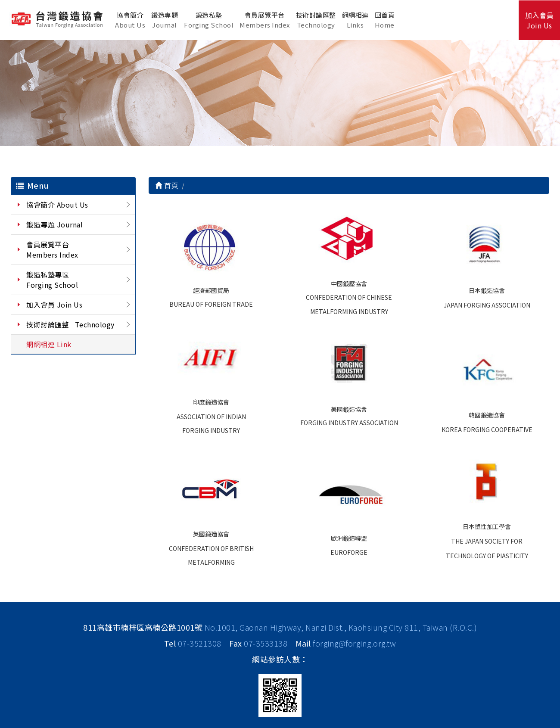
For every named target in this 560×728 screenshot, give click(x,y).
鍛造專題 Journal (54, 224)
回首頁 (385, 20)
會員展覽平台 (265, 20)
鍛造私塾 (209, 20)
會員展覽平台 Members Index (52, 249)
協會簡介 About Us (57, 205)
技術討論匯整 (316, 20)
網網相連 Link (49, 344)
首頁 (167, 185)
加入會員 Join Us (54, 305)
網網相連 (355, 20)
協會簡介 (130, 20)
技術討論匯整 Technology (70, 324)
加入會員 (539, 20)
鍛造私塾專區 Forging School (52, 280)
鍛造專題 (165, 20)
